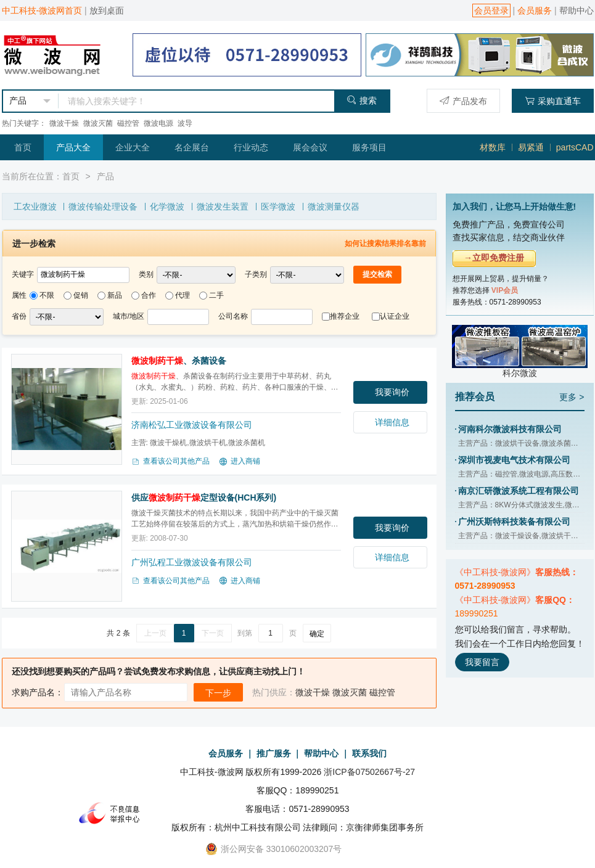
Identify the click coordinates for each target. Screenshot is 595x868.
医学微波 (278, 207)
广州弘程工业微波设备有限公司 (192, 562)
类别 (146, 274)
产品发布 (463, 101)
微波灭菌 (98, 123)
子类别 (256, 274)
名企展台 (192, 147)
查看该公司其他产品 (170, 462)
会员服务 (535, 10)
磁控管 (128, 123)
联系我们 (369, 753)
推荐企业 (345, 316)
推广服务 (274, 753)
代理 (183, 295)
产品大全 (73, 147)
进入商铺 (240, 462)
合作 (149, 295)
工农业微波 (35, 207)
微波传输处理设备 (103, 207)
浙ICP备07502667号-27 (369, 772)
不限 (47, 295)
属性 (19, 295)
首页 (23, 147)
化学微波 (167, 207)
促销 (81, 295)
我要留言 (482, 662)
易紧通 (531, 147)
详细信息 (392, 422)
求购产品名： (38, 692)
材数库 (493, 147)
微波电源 (158, 123)
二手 (216, 295)
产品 (105, 176)
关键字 (23, 274)
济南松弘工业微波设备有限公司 (192, 425)
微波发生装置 (223, 207)
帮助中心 (577, 10)
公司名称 (233, 316)
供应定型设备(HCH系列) (204, 497)
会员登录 (491, 10)
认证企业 (395, 316)
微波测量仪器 (334, 207)
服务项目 (369, 147)
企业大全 (133, 147)
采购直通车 (553, 101)
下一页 (213, 633)
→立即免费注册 (494, 258)
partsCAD (575, 147)
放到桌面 (107, 10)
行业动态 (251, 147)
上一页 (155, 633)
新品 (115, 295)
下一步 (218, 693)
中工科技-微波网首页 (42, 10)
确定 (317, 634)
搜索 (362, 100)
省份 (19, 316)
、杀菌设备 (179, 361)
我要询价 (392, 392)
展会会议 (310, 147)
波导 (185, 123)
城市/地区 (129, 316)
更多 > (572, 397)
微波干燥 (64, 123)
